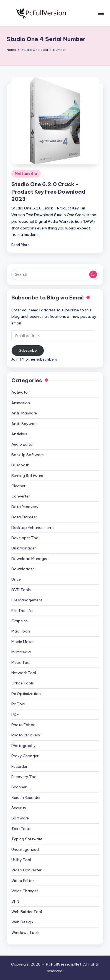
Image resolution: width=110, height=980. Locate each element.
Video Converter (26, 870)
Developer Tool (25, 538)
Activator (20, 392)
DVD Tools (21, 590)
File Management (27, 600)
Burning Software (27, 476)
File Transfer (23, 611)
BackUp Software (28, 455)
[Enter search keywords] (55, 274)
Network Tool (24, 673)
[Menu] (101, 13)
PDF (15, 714)
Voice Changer (25, 891)
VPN (15, 901)
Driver (17, 579)
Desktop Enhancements (33, 527)
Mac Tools (21, 631)
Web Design (22, 922)
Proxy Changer (25, 756)
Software (20, 818)
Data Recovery (25, 507)
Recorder (19, 766)
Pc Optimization (26, 694)
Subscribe (28, 350)
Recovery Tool (24, 777)
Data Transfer (24, 517)
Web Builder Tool (27, 912)
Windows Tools (25, 932)
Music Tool (21, 662)
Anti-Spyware (25, 424)
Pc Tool (18, 704)
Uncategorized (25, 849)
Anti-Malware (24, 413)
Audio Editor (23, 444)
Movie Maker (23, 642)
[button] (93, 274)
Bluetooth (20, 465)
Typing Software (27, 839)
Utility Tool (21, 860)
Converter (21, 496)
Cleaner (18, 486)
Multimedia (26, 173)
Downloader (23, 569)
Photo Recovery (26, 735)
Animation (21, 403)
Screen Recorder (26, 797)
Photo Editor (23, 725)
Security (19, 808)
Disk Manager (24, 548)
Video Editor (23, 881)
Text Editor (22, 829)
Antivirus (19, 434)
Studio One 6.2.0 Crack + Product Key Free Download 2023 (48, 192)
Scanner (19, 787)
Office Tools (23, 683)
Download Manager (30, 559)
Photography (24, 746)
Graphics (20, 621)
